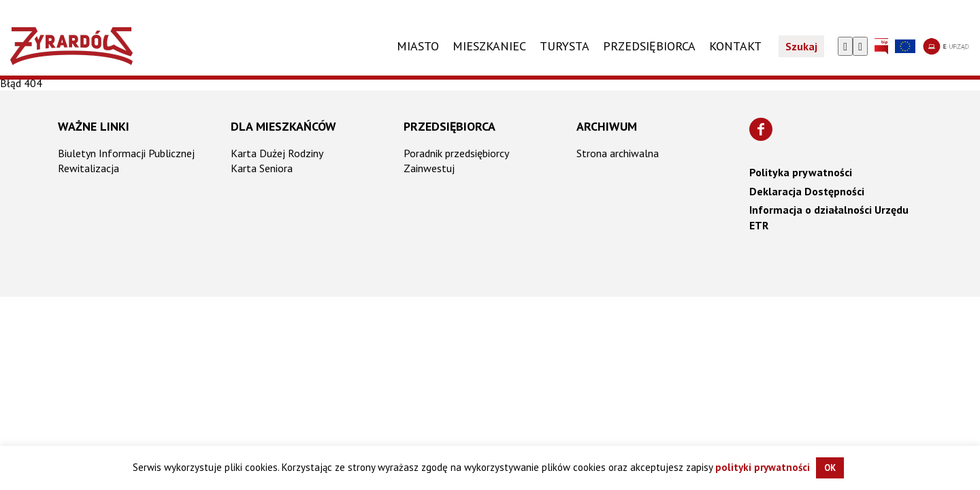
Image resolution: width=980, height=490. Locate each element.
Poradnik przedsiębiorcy (456, 153)
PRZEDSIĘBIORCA (649, 46)
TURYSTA (565, 46)
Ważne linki (94, 126)
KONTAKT (735, 46)
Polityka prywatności (801, 172)
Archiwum (607, 126)
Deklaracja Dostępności (807, 191)
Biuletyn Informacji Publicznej (126, 153)
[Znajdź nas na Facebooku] (761, 129)
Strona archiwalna (618, 153)
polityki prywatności (763, 467)
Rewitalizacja (88, 168)
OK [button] (830, 468)
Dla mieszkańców (283, 126)
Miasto (418, 46)
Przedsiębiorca (450, 126)
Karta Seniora (262, 168)
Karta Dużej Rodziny (277, 153)
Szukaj (801, 46)
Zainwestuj (429, 168)
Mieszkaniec (489, 46)
